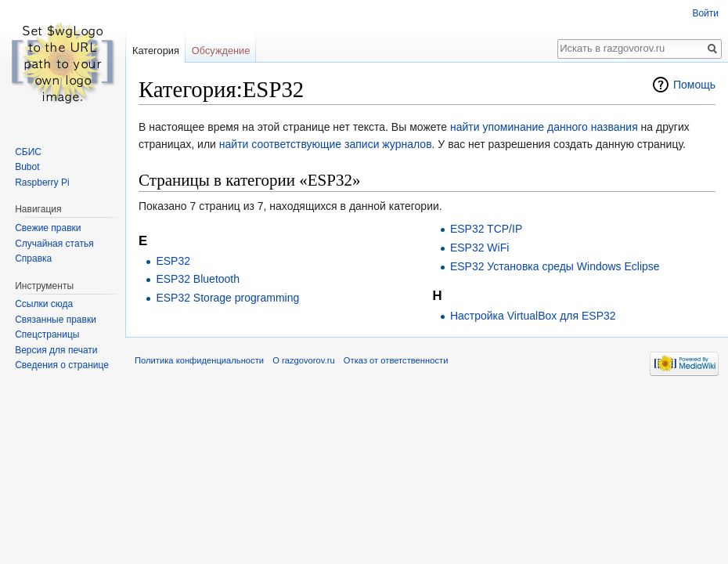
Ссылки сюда (44, 304)
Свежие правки (48, 228)
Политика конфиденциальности (199, 360)
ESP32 (173, 261)
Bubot (27, 167)
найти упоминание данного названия (544, 127)
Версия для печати (56, 350)
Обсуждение (221, 51)
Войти (705, 13)
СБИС (28, 152)
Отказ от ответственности (396, 360)
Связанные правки (56, 320)
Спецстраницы (47, 334)
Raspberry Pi (42, 183)
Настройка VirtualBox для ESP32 (533, 316)
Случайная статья (54, 244)
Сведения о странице (62, 365)
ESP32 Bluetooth (198, 279)
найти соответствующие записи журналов (326, 144)
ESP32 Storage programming (227, 298)
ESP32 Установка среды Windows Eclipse (555, 266)
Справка (33, 258)
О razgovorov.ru (303, 360)
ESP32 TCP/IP (486, 229)
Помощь (694, 85)
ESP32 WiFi (479, 248)
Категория (156, 51)
